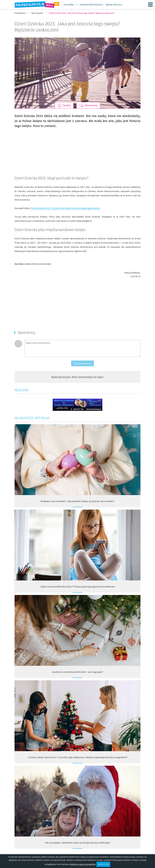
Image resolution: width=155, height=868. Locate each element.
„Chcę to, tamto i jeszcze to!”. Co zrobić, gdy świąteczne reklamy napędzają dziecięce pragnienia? (77, 757)
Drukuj (67, 105)
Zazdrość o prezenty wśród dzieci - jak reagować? (78, 672)
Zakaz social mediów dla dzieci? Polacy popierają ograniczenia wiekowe (77, 586)
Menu (150, 5)
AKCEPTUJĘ (103, 864)
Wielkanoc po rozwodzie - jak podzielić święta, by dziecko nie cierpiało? (77, 501)
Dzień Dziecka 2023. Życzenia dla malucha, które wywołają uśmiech (65, 208)
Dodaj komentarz (82, 363)
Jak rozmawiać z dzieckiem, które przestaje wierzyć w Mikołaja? (78, 843)
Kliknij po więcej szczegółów (83, 864)
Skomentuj (91, 105)
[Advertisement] (45, 150)
